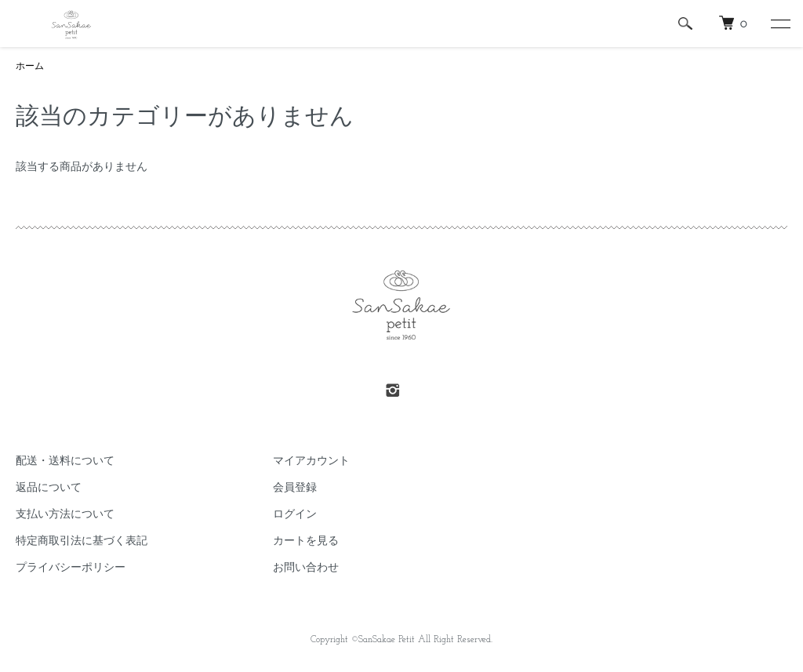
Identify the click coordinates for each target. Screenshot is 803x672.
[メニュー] (779, 24)
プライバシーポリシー (71, 568)
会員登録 (295, 488)
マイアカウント (311, 461)
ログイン (295, 515)
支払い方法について (65, 515)
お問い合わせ (306, 568)
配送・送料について (65, 461)
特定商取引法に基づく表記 (82, 541)
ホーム (30, 67)
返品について (49, 488)
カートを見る (306, 541)
